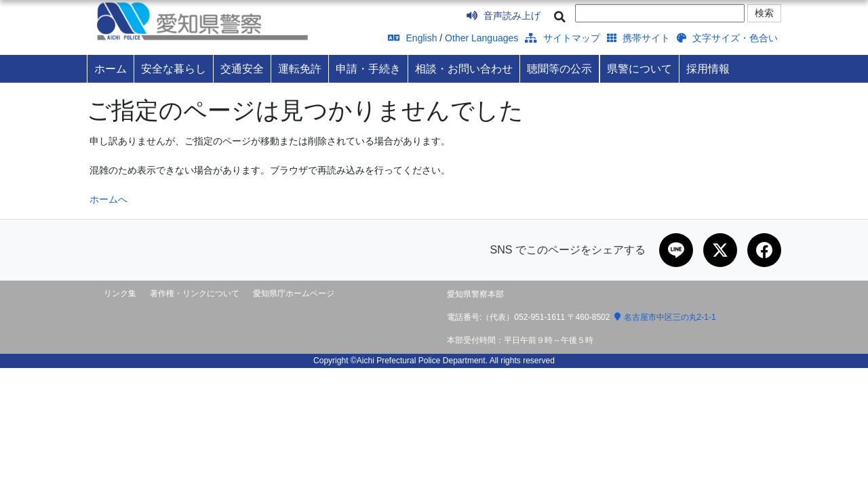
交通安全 (242, 68)
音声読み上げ (504, 16)
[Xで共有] (720, 250)
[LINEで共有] (676, 250)
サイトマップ (563, 38)
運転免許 (300, 68)
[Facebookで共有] (764, 250)
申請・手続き (368, 68)
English (413, 38)
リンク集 (120, 293)
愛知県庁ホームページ (294, 293)
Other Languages (481, 38)
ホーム (111, 68)
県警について (639, 68)
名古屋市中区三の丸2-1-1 (665, 317)
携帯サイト (638, 38)
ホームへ (108, 199)
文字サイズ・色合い (727, 38)
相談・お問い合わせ (464, 68)
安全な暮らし (174, 68)
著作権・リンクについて (195, 293)
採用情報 (708, 68)
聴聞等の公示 (559, 68)
